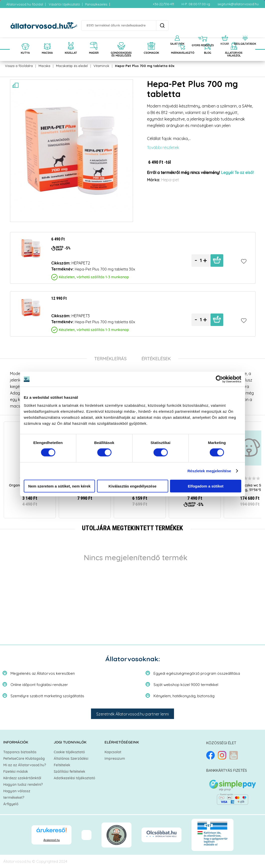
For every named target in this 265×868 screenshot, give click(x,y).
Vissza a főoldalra (19, 66)
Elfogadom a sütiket (206, 486)
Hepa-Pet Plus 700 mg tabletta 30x (105, 269)
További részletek (163, 147)
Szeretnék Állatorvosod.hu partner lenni (132, 714)
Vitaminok (101, 66)
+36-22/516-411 (163, 4)
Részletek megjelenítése (209, 471)
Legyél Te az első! (237, 173)
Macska (44, 66)
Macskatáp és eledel (72, 66)
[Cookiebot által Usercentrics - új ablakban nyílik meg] (219, 379)
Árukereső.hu (52, 840)
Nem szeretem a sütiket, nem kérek (59, 486)
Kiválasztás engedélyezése (132, 486)
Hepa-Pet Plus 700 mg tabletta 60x (145, 66)
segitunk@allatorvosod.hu (238, 4)
